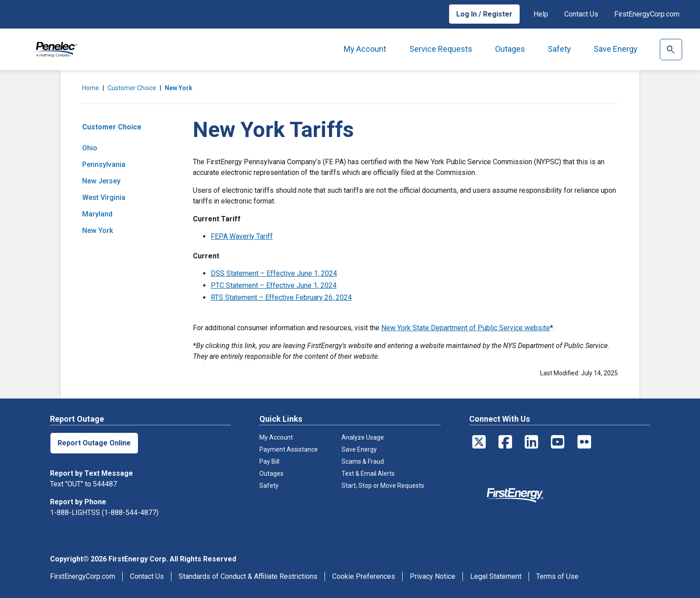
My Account (365, 49)
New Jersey (101, 181)
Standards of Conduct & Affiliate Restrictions (248, 576)
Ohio (90, 148)
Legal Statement (496, 576)
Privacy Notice (433, 576)
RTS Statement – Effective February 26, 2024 (281, 297)
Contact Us (581, 14)
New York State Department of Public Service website (466, 328)
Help (541, 14)
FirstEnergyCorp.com (647, 14)
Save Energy (616, 49)
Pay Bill (269, 461)
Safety (559, 49)
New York (179, 88)
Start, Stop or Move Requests (383, 486)
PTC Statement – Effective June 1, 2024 (274, 285)
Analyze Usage (363, 437)
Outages (510, 49)
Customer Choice (132, 88)
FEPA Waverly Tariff (242, 236)
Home (91, 88)
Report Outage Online (94, 443)
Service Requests (441, 49)
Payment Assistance (289, 449)
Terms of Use (557, 576)
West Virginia (104, 197)
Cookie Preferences (364, 576)
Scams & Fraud (363, 461)
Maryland (97, 214)
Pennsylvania (104, 164)
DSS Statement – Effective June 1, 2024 (274, 273)
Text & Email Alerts (368, 473)
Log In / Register (484, 14)
